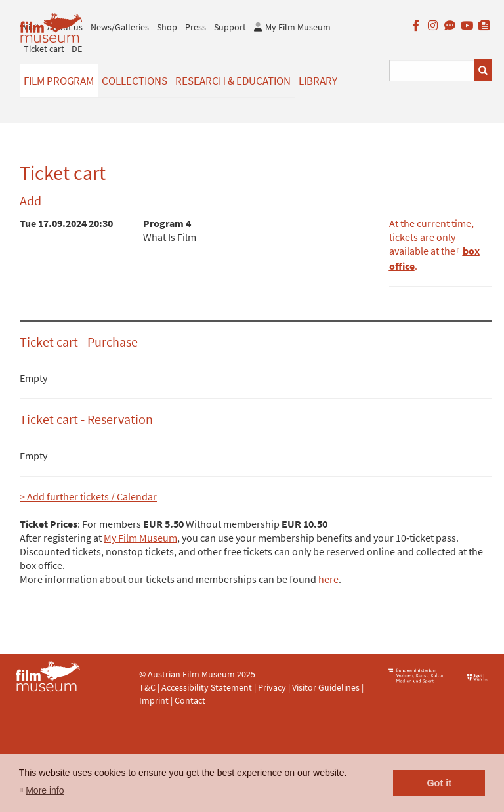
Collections (135, 81)
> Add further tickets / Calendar (88, 496)
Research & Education (233, 81)
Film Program (59, 81)
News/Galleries (120, 27)
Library (318, 81)
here (328, 579)
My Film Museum (140, 538)
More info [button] (45, 790)
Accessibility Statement (208, 687)
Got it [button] (439, 783)
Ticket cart (44, 49)
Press (196, 27)
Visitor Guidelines (327, 687)
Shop (167, 27)
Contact (190, 700)
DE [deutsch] (77, 49)
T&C (147, 687)
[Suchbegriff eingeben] (432, 71)
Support (230, 27)
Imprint (154, 700)
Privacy (272, 687)
